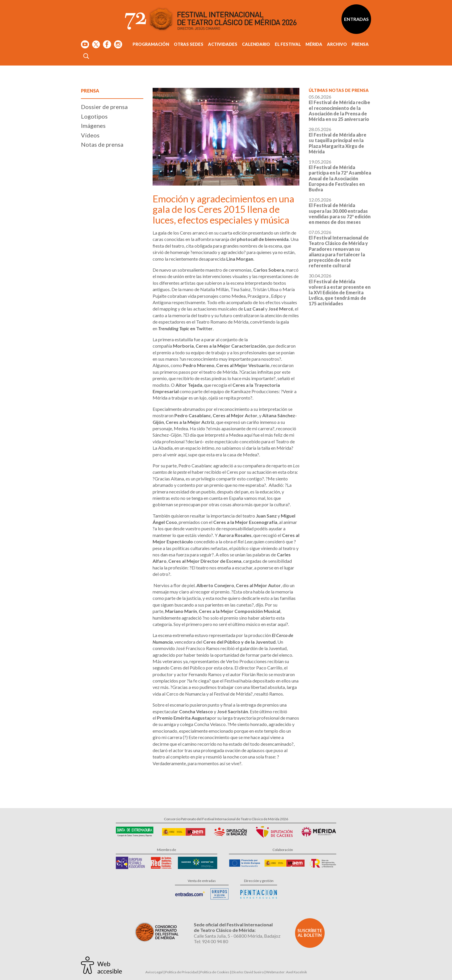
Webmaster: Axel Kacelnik (286, 972)
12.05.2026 (340, 211)
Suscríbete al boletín (310, 933)
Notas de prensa (102, 144)
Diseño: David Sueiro (248, 972)
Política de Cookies (215, 972)
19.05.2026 (340, 176)
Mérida (314, 44)
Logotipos (94, 116)
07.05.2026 (339, 249)
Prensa (360, 44)
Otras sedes (189, 44)
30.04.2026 (340, 290)
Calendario (256, 44)
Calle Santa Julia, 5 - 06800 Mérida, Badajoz (237, 936)
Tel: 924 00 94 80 (211, 941)
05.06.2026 (339, 108)
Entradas (356, 19)
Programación (151, 44)
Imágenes (93, 126)
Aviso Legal (154, 972)
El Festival (288, 44)
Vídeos (90, 135)
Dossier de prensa (104, 107)
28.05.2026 (338, 140)
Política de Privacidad (181, 972)
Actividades (223, 44)
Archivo (337, 44)
